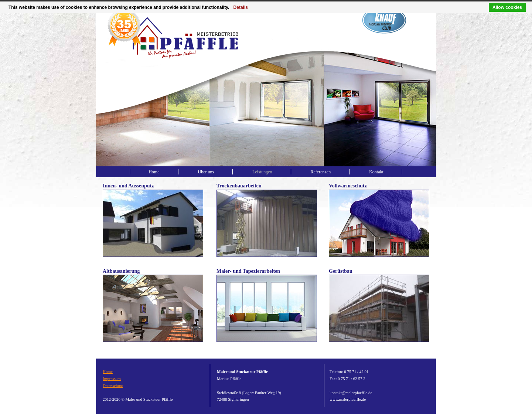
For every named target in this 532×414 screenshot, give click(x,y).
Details (241, 7)
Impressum (112, 379)
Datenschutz (113, 386)
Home (154, 172)
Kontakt (376, 172)
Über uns (206, 172)
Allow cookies (507, 7)
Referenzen (321, 172)
